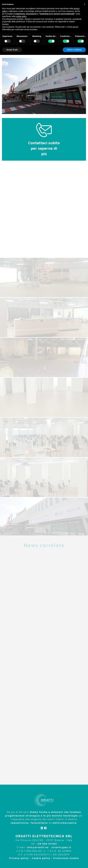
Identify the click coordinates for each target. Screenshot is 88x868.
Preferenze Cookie (66, 858)
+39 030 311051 (47, 844)
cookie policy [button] (21, 16)
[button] (85, 4)
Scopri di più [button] (12, 50)
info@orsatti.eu (38, 847)
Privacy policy (19, 858)
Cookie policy (41, 858)
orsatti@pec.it (61, 847)
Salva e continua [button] (74, 50)
